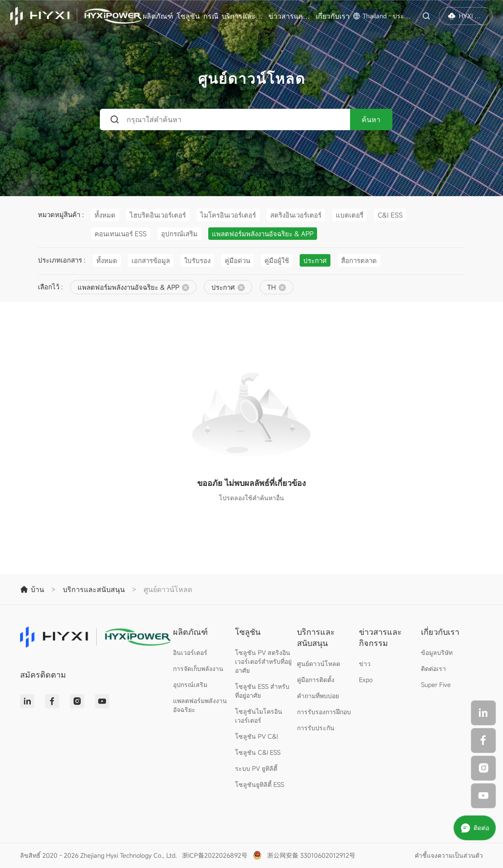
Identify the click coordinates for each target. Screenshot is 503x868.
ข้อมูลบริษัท (437, 652)
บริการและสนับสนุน (244, 16)
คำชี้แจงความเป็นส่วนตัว (449, 855)
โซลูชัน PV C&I (256, 736)
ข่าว (365, 664)
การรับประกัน (316, 728)
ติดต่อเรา (433, 668)
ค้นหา (371, 119)
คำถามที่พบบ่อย (318, 696)
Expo (366, 680)
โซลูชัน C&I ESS (258, 752)
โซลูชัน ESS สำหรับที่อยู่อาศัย (262, 691)
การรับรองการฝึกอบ (324, 712)
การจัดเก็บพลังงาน (198, 668)
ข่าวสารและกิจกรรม (291, 16)
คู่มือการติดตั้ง (316, 680)
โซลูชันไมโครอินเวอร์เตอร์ (259, 716)
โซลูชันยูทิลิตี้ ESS (260, 784)
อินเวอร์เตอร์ (190, 652)
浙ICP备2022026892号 (215, 855)
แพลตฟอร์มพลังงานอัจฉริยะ (200, 705)
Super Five (436, 685)
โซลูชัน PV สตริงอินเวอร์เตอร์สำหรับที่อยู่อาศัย (263, 661)
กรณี (211, 16)
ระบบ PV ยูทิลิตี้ (256, 768)
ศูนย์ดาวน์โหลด (319, 664)
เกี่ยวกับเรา (333, 16)
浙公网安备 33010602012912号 (311, 855)
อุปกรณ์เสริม (190, 685)
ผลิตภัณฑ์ (158, 16)
